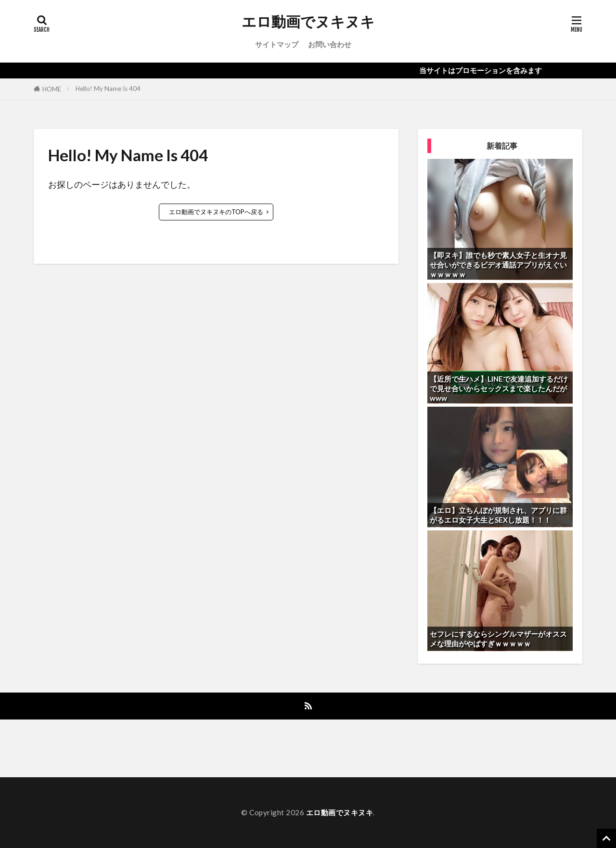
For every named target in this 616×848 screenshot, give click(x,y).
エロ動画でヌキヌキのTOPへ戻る (216, 212)
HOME (52, 89)
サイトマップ (277, 44)
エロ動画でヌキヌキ (308, 22)
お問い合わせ (330, 44)
